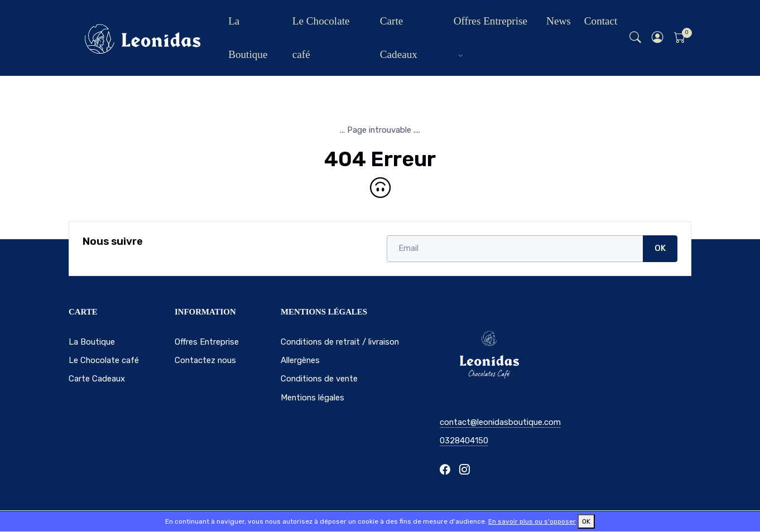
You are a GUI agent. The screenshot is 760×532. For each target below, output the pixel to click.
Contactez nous (205, 360)
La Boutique (248, 38)
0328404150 (464, 441)
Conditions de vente (319, 379)
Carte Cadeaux (399, 38)
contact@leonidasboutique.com (500, 422)
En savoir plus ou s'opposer (532, 521)
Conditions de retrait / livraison (340, 342)
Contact (601, 21)
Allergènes (300, 360)
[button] (658, 38)
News (559, 21)
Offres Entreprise (490, 21)
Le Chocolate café (321, 38)
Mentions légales (312, 398)
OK (660, 248)
